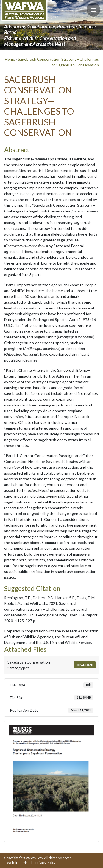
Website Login (17, 863)
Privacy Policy (45, 863)
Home (10, 59)
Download (85, 665)
